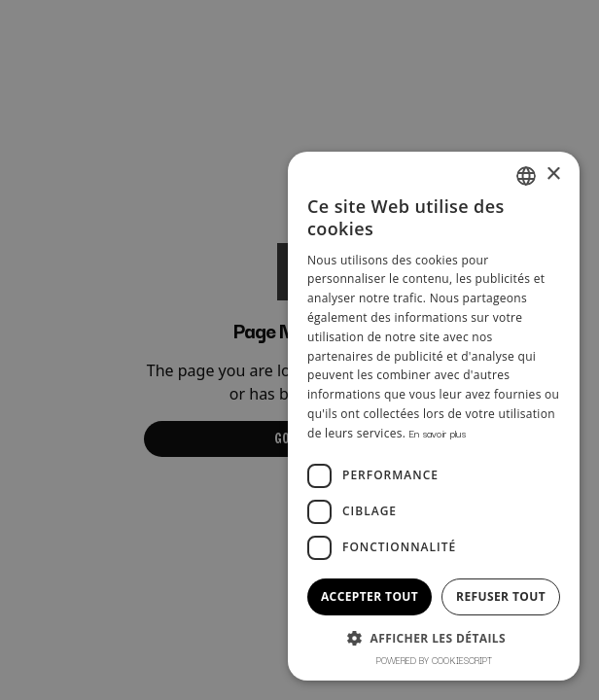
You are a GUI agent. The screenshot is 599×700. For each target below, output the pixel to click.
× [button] (553, 175)
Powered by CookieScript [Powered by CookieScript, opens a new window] (434, 660)
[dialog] (299, 350)
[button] (434, 638)
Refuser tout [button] (501, 596)
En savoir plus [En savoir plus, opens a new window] (438, 433)
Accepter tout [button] (370, 596)
